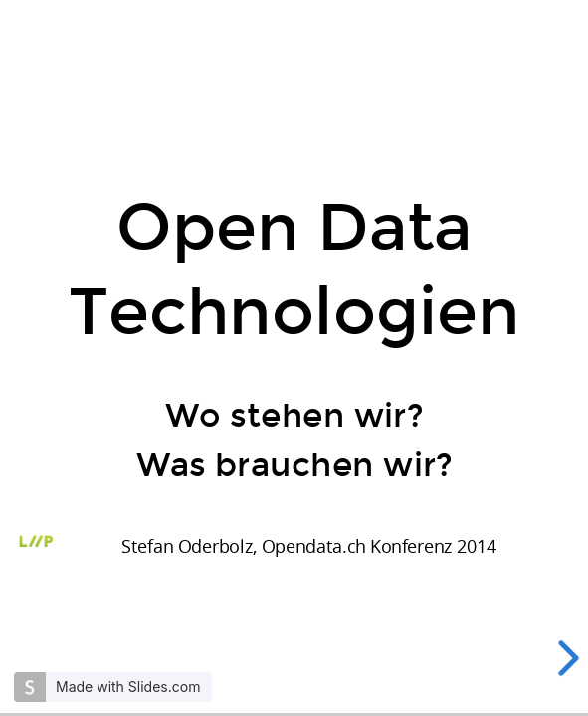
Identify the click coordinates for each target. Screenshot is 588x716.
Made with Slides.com (128, 687)
